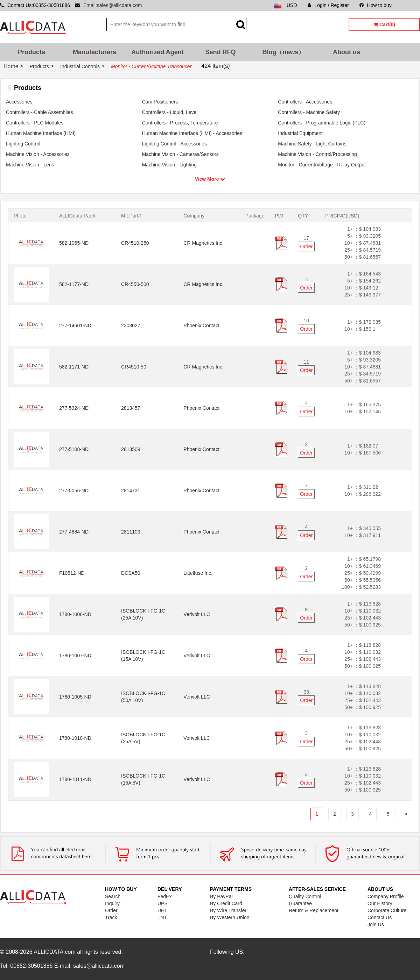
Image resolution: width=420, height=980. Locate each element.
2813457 (131, 408)
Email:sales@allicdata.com (113, 5)
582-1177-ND (74, 284)
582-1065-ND (74, 243)
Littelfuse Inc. (198, 573)
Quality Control (305, 896)
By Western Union (230, 917)
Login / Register (328, 5)
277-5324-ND (74, 408)
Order (306, 246)
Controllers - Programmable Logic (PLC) (322, 123)
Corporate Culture (387, 910)
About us (346, 52)
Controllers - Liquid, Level (170, 112)
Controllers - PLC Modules (35, 123)
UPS (163, 903)
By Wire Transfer (228, 910)
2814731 (131, 491)
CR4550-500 (135, 284)
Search (113, 896)
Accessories (19, 102)
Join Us (376, 924)
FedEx (164, 896)
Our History (380, 903)
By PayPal (221, 896)
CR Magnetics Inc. (203, 243)
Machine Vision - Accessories (38, 154)
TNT (162, 917)
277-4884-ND (74, 532)
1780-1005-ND (75, 697)
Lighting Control (23, 144)
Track (111, 917)
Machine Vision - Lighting (169, 165)
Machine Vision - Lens (30, 165)
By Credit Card (226, 903)
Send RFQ (220, 52)
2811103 (131, 532)
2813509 (131, 449)
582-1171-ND (74, 367)
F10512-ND (72, 573)
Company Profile (386, 896)
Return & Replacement (314, 910)
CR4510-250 (135, 243)
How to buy (376, 5)
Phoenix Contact (201, 326)
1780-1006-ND (75, 614)
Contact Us (380, 917)
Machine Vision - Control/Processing (317, 154)
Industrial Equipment (300, 133)
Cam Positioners (160, 102)
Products (31, 52)
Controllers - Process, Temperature (180, 123)
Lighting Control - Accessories (174, 144)
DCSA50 (131, 573)
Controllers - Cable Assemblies (39, 112)
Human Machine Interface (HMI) (41, 133)
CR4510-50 (134, 367)
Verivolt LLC (197, 614)
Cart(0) (384, 24)
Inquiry (112, 903)
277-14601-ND (75, 326)
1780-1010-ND (75, 738)
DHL (162, 910)
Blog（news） (283, 52)
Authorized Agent (157, 52)
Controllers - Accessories (305, 102)
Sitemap (411, 5)
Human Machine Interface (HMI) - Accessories (192, 133)
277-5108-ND (74, 449)
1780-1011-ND (75, 779)
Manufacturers (94, 52)
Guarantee (300, 903)
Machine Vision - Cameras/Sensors (180, 154)
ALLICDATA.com (54, 952)
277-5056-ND (74, 491)
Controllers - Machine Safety (309, 112)
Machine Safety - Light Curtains (312, 144)
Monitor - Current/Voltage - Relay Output (322, 165)
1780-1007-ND (75, 656)
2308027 (131, 326)
